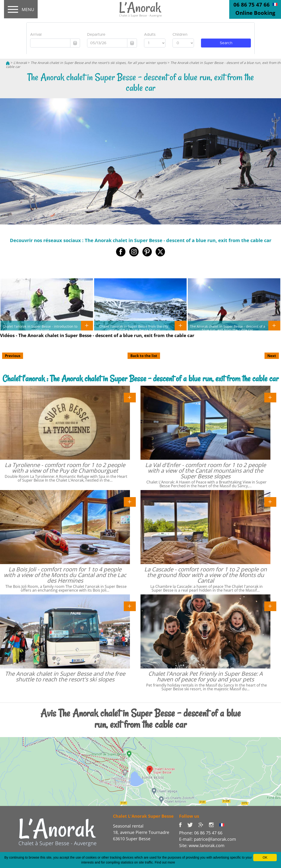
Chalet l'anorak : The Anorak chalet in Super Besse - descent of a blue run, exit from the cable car (141, 379)
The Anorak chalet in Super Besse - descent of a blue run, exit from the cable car (228, 328)
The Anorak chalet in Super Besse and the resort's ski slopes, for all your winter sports (99, 63)
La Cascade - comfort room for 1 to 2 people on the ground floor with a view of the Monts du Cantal (206, 575)
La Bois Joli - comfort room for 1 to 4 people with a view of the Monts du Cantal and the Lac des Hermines (65, 575)
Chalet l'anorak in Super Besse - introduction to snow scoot (40, 328)
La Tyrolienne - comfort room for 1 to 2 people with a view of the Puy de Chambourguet (65, 468)
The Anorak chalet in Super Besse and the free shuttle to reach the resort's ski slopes (65, 676)
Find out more (165, 862)
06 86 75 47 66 (252, 4)
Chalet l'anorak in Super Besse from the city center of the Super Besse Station (134, 328)
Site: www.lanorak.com (202, 845)
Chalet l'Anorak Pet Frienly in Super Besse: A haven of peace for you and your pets (205, 676)
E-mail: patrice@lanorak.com (208, 839)
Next (272, 356)
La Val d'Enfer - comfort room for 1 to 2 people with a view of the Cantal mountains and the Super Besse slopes (206, 470)
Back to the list (144, 356)
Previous (13, 356)
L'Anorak (20, 63)
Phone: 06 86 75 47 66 (201, 833)
